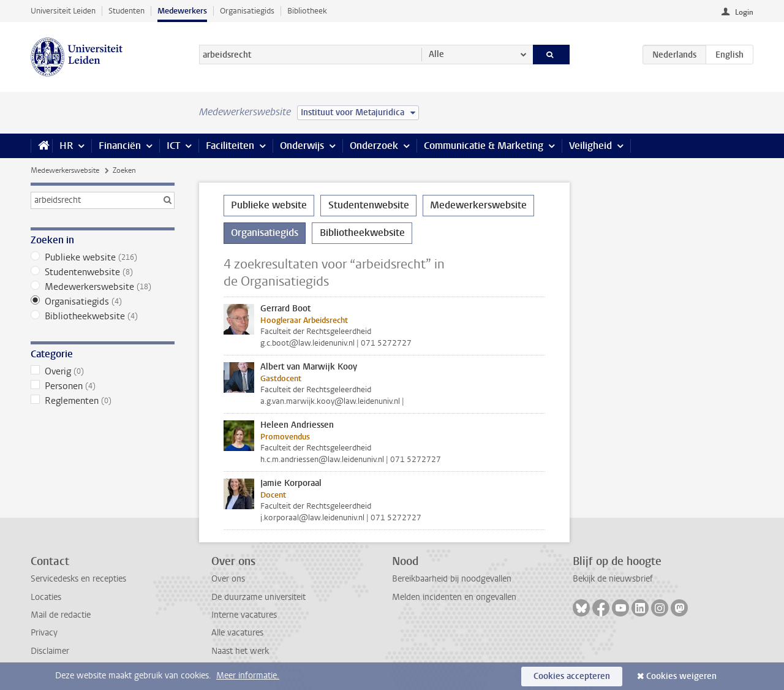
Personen (103, 386)
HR (66, 146)
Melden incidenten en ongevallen (454, 597)
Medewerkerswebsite (65, 170)
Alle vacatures (237, 633)
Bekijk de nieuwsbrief (613, 579)
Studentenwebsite (103, 272)
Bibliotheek (307, 11)
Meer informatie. (248, 676)
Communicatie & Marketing (484, 146)
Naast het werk (240, 651)
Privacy (44, 633)
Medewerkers (182, 11)
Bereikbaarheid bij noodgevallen (452, 579)
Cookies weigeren (681, 676)
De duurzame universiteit (258, 597)
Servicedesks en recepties (78, 579)
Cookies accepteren (572, 676)
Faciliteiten (230, 146)
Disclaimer (50, 651)
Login (744, 12)
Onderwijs (302, 146)
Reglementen (103, 401)
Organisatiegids (247, 11)
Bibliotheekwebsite (103, 316)
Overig (103, 371)
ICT (173, 146)
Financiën (120, 146)
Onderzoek (374, 146)
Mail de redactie (61, 615)
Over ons (228, 579)
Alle (436, 54)
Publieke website (103, 257)
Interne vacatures (244, 615)
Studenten (126, 11)
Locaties (46, 597)
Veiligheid (590, 146)
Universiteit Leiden (63, 11)
